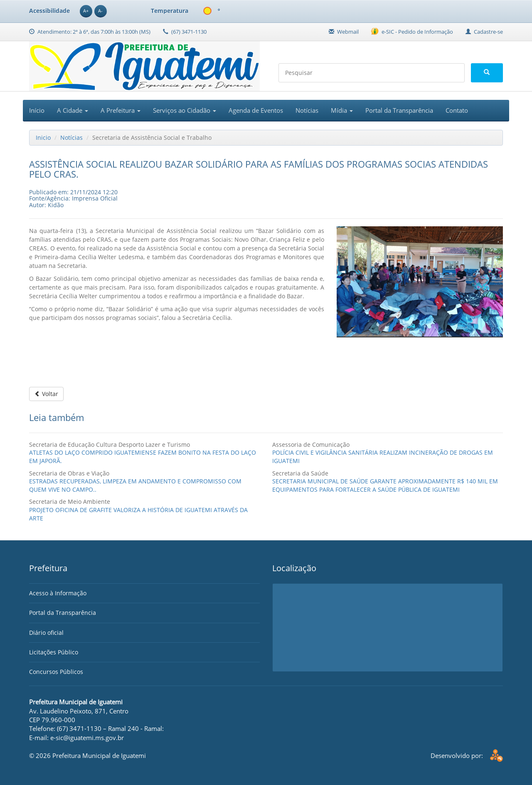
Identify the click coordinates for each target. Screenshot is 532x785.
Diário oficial (46, 633)
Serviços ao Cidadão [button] (185, 110)
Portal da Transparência (399, 110)
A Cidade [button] (73, 110)
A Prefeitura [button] (121, 110)
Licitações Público (54, 652)
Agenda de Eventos (256, 110)
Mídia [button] (342, 110)
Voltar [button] (46, 394)
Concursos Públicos (56, 672)
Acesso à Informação (58, 593)
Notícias (307, 110)
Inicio (43, 137)
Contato (457, 110)
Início (37, 110)
